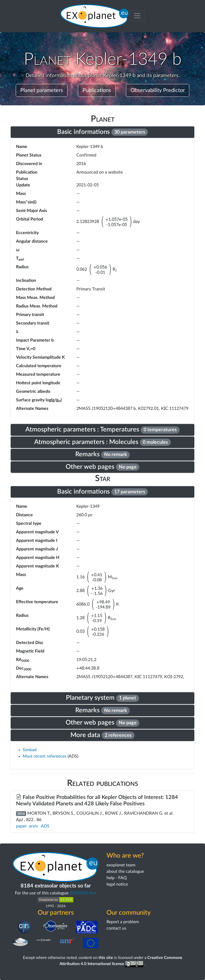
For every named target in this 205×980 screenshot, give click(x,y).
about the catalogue (125, 871)
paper (21, 826)
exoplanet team (121, 865)
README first (83, 893)
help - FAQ (117, 878)
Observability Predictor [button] (158, 90)
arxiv (33, 826)
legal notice (117, 884)
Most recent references (45, 756)
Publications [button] (97, 90)
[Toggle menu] (137, 16)
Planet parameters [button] (42, 90)
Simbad (30, 750)
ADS (45, 826)
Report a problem (123, 922)
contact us (116, 928)
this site (106, 958)
